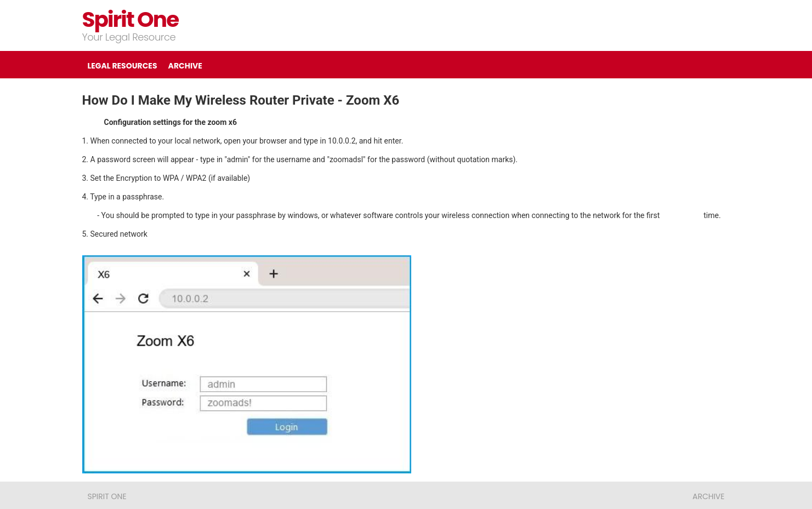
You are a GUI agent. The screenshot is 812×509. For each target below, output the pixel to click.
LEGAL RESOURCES (123, 66)
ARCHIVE (185, 66)
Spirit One (130, 19)
